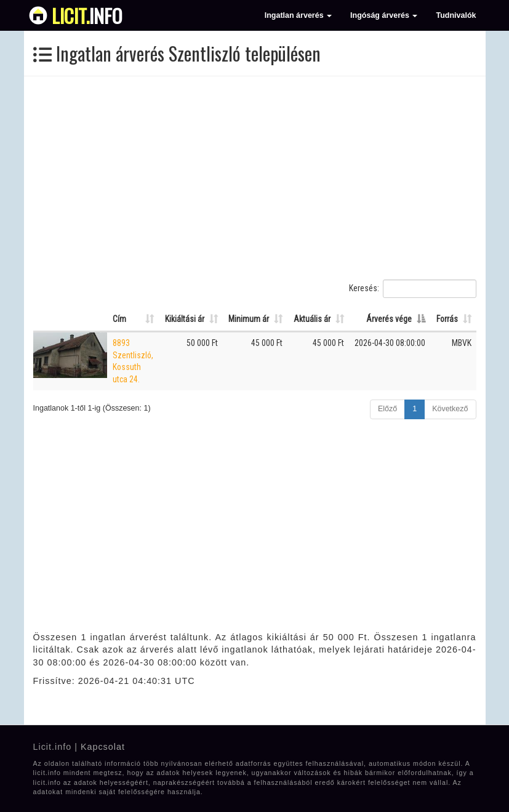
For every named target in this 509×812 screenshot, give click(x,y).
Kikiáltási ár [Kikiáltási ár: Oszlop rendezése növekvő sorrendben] (185, 319)
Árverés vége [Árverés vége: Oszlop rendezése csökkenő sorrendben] (389, 319)
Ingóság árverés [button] (384, 15)
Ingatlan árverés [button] (298, 15)
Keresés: (413, 289)
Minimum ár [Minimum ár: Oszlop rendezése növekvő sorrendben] (249, 319)
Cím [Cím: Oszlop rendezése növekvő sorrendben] (119, 319)
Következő (450, 409)
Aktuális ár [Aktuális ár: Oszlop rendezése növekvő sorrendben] (312, 319)
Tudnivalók (456, 15)
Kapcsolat (103, 747)
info (87, 15)
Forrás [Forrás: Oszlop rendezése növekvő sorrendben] (447, 319)
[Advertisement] (255, 178)
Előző (387, 409)
